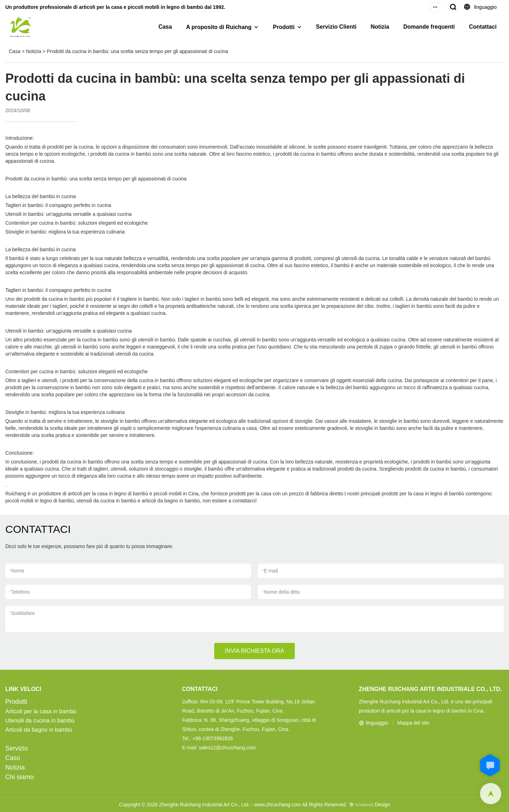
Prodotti (284, 27)
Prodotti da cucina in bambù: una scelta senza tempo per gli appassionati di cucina (137, 51)
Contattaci (483, 27)
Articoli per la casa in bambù (41, 711)
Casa (165, 27)
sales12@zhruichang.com (227, 748)
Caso (13, 758)
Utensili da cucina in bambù (40, 721)
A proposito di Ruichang (219, 27)
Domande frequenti (429, 27)
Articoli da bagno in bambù (39, 730)
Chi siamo (19, 777)
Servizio (17, 748)
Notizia (380, 27)
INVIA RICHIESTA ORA (255, 651)
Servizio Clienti (336, 27)
